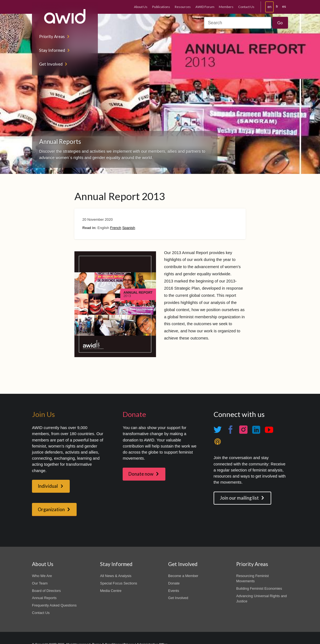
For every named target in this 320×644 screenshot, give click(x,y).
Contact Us (246, 7)
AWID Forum (205, 7)
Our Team (40, 583)
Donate (174, 583)
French (116, 228)
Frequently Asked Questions (54, 605)
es (284, 6)
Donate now (141, 474)
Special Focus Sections (119, 583)
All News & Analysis (116, 576)
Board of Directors (46, 591)
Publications (161, 7)
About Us (141, 7)
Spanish (129, 228)
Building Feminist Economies (259, 588)
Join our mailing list (239, 498)
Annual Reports (44, 598)
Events (174, 591)
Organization (51, 510)
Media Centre (111, 591)
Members (226, 7)
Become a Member (183, 576)
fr (277, 6)
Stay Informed (52, 50)
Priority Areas (52, 36)
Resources (183, 7)
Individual (48, 486)
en (270, 7)
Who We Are (42, 576)
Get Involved (51, 64)
